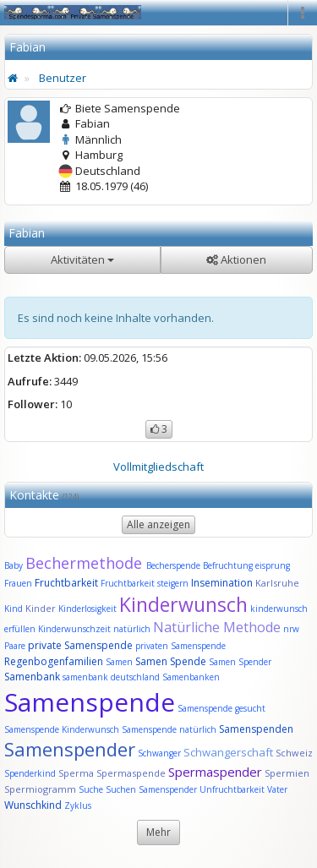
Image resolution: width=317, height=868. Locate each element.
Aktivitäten (82, 259)
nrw (291, 629)
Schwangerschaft (230, 752)
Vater (277, 789)
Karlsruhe (277, 583)
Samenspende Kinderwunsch (62, 729)
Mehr (158, 832)
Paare (16, 646)
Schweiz (294, 753)
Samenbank (32, 677)
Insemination (222, 583)
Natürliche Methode (217, 627)
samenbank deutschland (111, 677)
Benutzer (63, 78)
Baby (14, 565)
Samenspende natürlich (169, 729)
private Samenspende (80, 645)
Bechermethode (86, 563)
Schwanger (159, 753)
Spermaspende (131, 773)
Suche (92, 789)
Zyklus (78, 805)
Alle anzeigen (158, 524)
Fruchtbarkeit (68, 583)
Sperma (76, 773)
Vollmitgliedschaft (158, 467)
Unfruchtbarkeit (233, 789)
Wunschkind (33, 805)
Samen (120, 662)
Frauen (19, 583)
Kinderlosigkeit (89, 609)
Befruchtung (228, 565)
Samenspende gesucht (221, 708)
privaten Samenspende (180, 646)
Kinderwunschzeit (74, 629)
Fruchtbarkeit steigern (145, 583)
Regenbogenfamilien (54, 661)
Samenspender (70, 749)
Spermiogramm (40, 789)
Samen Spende (171, 661)
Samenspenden (256, 729)
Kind (15, 609)
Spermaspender (215, 772)
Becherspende (173, 565)
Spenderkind (30, 773)
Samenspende (90, 702)
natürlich (132, 629)
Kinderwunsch (183, 604)
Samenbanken (191, 677)
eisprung (273, 565)
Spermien (287, 773)
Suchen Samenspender (151, 789)
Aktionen (236, 259)
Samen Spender (240, 662)
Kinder (41, 608)
